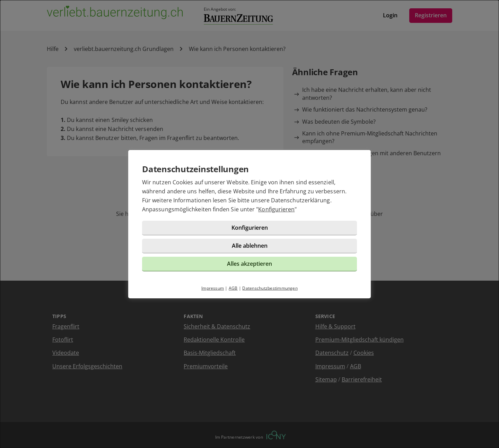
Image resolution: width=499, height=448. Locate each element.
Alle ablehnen (250, 246)
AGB (233, 288)
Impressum (213, 288)
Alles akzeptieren (249, 264)
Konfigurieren (276, 209)
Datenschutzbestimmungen (270, 288)
